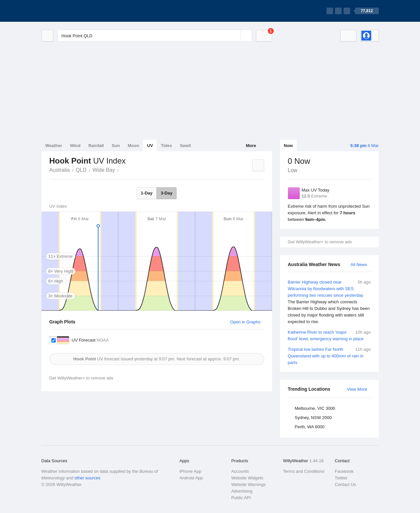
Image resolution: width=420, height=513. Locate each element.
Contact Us (345, 484)
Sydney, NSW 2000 (313, 418)
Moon (134, 146)
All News (359, 265)
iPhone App (191, 471)
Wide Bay (104, 170)
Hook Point (122, 169)
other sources (87, 478)
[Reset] (235, 36)
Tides (166, 146)
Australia (60, 170)
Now (288, 146)
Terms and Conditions (304, 471)
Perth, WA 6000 (310, 427)
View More (357, 389)
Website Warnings (249, 484)
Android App (191, 478)
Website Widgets (247, 478)
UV (150, 146)
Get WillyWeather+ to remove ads (320, 242)
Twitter (341, 478)
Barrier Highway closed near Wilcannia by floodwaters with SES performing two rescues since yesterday (329, 302)
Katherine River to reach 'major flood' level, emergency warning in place (329, 335)
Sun (116, 146)
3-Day (167, 193)
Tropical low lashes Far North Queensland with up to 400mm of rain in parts (329, 356)
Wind (75, 146)
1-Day (147, 193)
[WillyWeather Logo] (72, 11)
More (251, 146)
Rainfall (96, 146)
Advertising (242, 491)
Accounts (240, 471)
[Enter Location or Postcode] (155, 36)
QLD (81, 170)
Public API (241, 498)
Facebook (344, 471)
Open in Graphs (245, 322)
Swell (185, 146)
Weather (54, 146)
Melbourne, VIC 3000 (315, 408)
